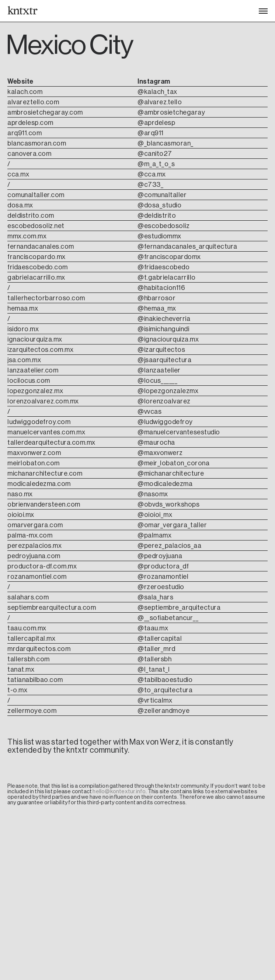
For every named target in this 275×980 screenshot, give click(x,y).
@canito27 (155, 154)
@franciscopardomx (169, 257)
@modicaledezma (165, 484)
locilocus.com (29, 381)
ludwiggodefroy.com (39, 422)
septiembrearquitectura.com (52, 608)
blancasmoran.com (37, 143)
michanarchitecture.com (45, 473)
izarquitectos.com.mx (40, 350)
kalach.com (26, 92)
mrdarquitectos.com (39, 649)
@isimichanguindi (163, 329)
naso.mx (20, 494)
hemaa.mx (23, 308)
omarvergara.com (35, 525)
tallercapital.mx (31, 638)
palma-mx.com (30, 535)
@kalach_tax (157, 92)
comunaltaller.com (36, 195)
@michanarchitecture (171, 473)
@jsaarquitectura (164, 360)
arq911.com (25, 133)
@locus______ (157, 381)
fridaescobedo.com (38, 267)
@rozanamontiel (163, 577)
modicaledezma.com (39, 484)
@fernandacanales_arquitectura (187, 246)
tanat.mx (21, 669)
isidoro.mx (23, 329)
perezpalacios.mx (34, 546)
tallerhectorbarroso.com (46, 298)
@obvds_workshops (168, 504)
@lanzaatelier (159, 370)
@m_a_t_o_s (156, 164)
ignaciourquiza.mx (35, 339)
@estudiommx (159, 236)
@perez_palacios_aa (169, 546)
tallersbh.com (29, 659)
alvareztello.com (33, 102)
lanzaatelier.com (33, 370)
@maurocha (156, 442)
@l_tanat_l (154, 669)
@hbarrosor (156, 298)
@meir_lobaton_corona (173, 463)
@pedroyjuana (160, 556)
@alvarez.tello (160, 102)
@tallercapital (160, 638)
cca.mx (18, 174)
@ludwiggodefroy (165, 422)
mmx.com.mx (27, 236)
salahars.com (28, 597)
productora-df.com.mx (42, 566)
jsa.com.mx (24, 360)
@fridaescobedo (163, 267)
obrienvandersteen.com (44, 504)
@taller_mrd (156, 649)
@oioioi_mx (155, 515)
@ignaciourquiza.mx (168, 339)
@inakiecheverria (164, 319)
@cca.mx (152, 174)
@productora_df (163, 566)
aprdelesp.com (30, 123)
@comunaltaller (162, 195)
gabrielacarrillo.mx (36, 277)
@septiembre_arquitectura (179, 608)
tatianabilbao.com (35, 680)
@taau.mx (153, 628)
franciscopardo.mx (36, 257)
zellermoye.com (32, 711)
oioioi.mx (21, 515)
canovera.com (29, 154)
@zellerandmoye (163, 711)
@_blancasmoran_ (166, 143)
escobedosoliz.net (36, 226)
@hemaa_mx (157, 308)
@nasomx (153, 494)
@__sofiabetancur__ (168, 618)
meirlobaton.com (34, 463)
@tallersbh (154, 659)
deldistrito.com (31, 216)
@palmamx (154, 535)
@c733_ (150, 185)
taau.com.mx (27, 628)
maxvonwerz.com (34, 453)
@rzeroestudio (161, 587)
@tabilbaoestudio (165, 680)
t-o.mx (17, 690)
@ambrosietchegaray (171, 112)
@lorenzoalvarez (164, 401)
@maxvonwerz (160, 453)
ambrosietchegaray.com (45, 112)
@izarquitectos (161, 350)
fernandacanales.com (41, 246)
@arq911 (151, 133)
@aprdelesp (156, 123)
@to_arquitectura (165, 690)
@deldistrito (157, 216)
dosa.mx (20, 205)
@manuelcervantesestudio (179, 432)
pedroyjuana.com (34, 556)
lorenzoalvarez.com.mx (43, 401)
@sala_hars (155, 597)
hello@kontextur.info (119, 791)
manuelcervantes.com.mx (46, 432)
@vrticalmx (155, 700)
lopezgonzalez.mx (35, 391)
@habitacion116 (161, 288)
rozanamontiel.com (37, 577)
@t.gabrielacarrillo (167, 277)
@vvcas (149, 412)
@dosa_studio (159, 205)
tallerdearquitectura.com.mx (51, 442)
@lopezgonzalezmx (168, 391)
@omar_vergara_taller (172, 525)
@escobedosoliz (163, 226)
